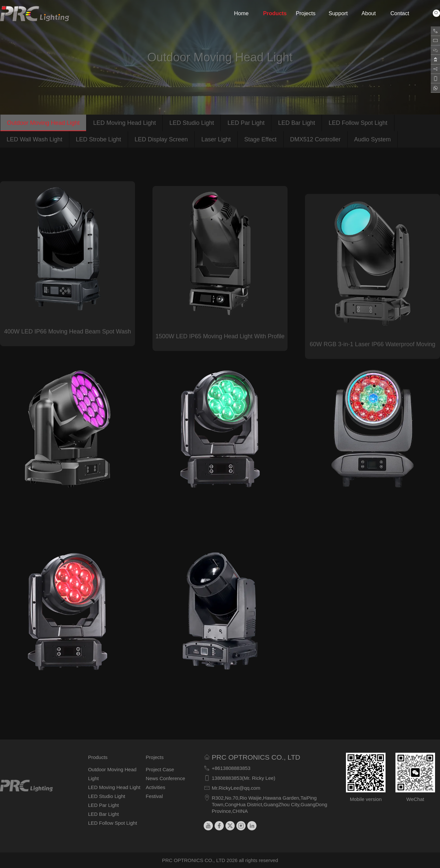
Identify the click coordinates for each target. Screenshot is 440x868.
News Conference (166, 778)
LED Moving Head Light (124, 123)
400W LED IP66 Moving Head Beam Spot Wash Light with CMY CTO (68, 345)
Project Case (160, 769)
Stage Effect (260, 139)
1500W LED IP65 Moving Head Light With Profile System (220, 356)
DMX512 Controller (315, 139)
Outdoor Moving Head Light (43, 123)
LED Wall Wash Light (34, 139)
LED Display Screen (161, 139)
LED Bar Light (296, 123)
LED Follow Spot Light (358, 123)
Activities (156, 787)
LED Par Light (246, 123)
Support (338, 13)
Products (272, 13)
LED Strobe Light (99, 139)
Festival (154, 796)
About (369, 13)
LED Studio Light (192, 123)
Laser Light (216, 139)
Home (241, 13)
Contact (400, 13)
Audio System (372, 139)
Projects (305, 13)
